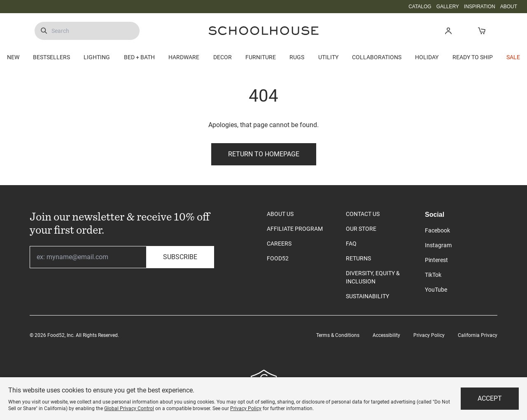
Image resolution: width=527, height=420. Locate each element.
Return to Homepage (264, 154)
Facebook (437, 230)
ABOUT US (280, 214)
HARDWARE (184, 57)
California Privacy (478, 335)
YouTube (436, 290)
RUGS (297, 57)
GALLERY (448, 7)
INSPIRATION (480, 7)
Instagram (438, 245)
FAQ (351, 244)
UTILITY (328, 57)
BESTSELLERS (51, 57)
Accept (490, 398)
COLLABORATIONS (377, 57)
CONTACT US (363, 214)
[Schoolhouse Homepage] (263, 31)
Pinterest (436, 260)
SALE (513, 57)
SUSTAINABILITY (367, 296)
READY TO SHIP (473, 57)
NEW (13, 57)
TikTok (433, 275)
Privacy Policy (429, 335)
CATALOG (420, 7)
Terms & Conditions (338, 335)
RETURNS (358, 258)
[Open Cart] (482, 31)
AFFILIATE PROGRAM (295, 229)
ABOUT (509, 7)
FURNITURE (261, 57)
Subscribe (180, 257)
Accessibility (386, 335)
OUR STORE (361, 229)
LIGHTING (97, 57)
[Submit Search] (44, 31)
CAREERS (279, 244)
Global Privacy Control (129, 408)
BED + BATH (139, 57)
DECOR (223, 57)
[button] (448, 31)
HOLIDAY (427, 57)
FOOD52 (278, 258)
